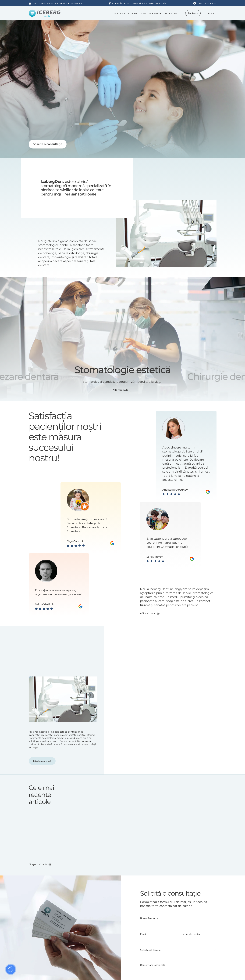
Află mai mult (150, 613)
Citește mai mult (42, 761)
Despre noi (171, 13)
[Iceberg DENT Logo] (45, 13)
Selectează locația (150, 950)
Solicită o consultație (48, 144)
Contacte (193, 13)
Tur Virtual (156, 13)
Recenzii (133, 13)
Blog (143, 13)
